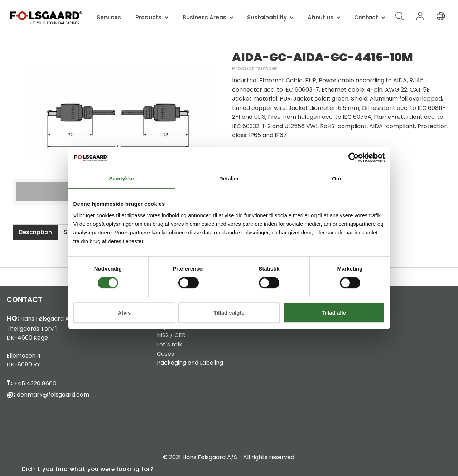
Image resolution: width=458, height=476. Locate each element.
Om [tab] (336, 178)
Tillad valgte (229, 313)
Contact (366, 17)
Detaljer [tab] (229, 178)
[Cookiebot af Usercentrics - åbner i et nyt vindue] (354, 158)
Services (109, 17)
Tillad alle (334, 313)
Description (35, 232)
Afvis (124, 313)
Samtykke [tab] (121, 178)
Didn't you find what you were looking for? (88, 469)
